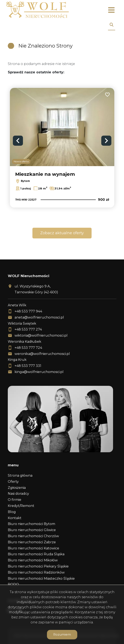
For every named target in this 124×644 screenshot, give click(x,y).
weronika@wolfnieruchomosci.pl (42, 354)
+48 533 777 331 (28, 366)
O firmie (15, 500)
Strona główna (20, 475)
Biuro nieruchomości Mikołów (33, 560)
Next (106, 141)
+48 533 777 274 (28, 329)
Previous (18, 141)
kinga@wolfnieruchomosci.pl (39, 372)
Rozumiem (62, 634)
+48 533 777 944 (28, 311)
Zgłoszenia (17, 488)
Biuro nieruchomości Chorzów (33, 536)
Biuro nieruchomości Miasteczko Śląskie (41, 579)
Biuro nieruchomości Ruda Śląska (36, 554)
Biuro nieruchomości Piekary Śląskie (38, 566)
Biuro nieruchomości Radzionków (36, 572)
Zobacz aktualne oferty (62, 233)
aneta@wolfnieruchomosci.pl (39, 317)
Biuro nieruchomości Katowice (33, 548)
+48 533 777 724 (28, 348)
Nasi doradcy (18, 494)
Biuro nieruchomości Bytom (31, 524)
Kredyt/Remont (21, 506)
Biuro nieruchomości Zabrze (32, 542)
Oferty (13, 482)
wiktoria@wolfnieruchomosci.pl (41, 335)
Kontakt (15, 518)
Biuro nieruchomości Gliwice (32, 530)
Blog (12, 512)
